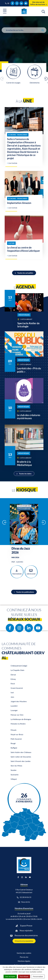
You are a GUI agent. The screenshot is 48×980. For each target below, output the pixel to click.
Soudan (14, 770)
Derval (13, 675)
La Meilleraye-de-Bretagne (21, 719)
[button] (46, 79)
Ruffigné (14, 748)
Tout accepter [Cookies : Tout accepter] (10, 976)
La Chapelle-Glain (17, 670)
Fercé (13, 684)
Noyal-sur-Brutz (17, 734)
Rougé (13, 743)
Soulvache (15, 775)
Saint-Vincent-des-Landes (21, 761)
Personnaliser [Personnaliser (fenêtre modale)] (38, 976)
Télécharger (17, 572)
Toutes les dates (24, 474)
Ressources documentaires (26, 935)
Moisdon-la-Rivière (18, 724)
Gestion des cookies (24, 953)
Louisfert (14, 706)
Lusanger (14, 710)
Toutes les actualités (24, 273)
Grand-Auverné (17, 688)
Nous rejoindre (26, 930)
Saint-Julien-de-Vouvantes (21, 757)
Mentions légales (24, 961)
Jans (12, 697)
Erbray (13, 679)
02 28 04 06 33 (24, 897)
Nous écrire (24, 902)
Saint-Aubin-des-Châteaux (21, 752)
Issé (12, 692)
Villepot (14, 779)
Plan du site (24, 957)
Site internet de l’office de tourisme (38, 3)
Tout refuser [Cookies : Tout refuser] (24, 976)
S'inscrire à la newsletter (24, 941)
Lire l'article (12, 163)
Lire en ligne (31, 572)
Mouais (14, 730)
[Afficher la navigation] (5, 11)
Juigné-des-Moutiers (19, 701)
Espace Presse (26, 926)
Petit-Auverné (16, 739)
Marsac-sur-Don (17, 715)
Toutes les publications (24, 592)
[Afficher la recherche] (43, 11)
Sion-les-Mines (16, 766)
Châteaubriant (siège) (19, 666)
